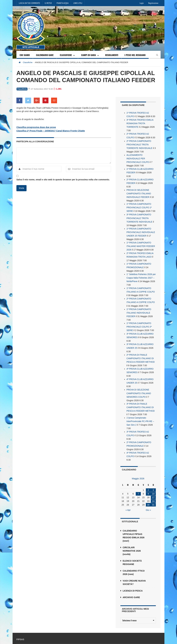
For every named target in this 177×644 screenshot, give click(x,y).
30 (148, 492)
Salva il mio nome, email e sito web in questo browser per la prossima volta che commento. (63, 179)
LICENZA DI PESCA (133, 578)
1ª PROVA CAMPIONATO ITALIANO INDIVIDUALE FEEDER (139, 305)
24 (153, 488)
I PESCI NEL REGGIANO (135, 55)
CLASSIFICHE (66, 55)
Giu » (148, 497)
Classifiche (28, 62)
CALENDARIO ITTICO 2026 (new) (134, 560)
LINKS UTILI (78, 3)
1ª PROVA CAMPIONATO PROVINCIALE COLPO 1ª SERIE (139, 204)
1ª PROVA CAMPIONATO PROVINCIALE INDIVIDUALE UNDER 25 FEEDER (141, 228)
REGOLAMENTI (112, 55)
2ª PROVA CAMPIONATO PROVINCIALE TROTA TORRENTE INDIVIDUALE (139, 143)
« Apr (128, 497)
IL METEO (48, 3)
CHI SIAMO (25, 55)
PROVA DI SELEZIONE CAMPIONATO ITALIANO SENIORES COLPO (139, 383)
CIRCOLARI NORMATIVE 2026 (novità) (132, 538)
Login (142, 3)
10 (153, 481)
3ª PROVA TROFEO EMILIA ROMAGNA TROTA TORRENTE (140, 123)
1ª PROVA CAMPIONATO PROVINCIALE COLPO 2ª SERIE (139, 319)
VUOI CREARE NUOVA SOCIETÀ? (134, 570)
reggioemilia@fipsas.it (143, 634)
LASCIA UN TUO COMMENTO (29, 3)
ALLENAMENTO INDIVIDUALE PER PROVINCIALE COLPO (138, 157)
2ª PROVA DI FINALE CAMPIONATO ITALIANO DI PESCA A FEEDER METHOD (141, 349)
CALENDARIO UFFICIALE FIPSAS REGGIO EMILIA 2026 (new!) (134, 523)
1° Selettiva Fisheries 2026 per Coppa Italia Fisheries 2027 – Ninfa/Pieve (141, 272)
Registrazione (153, 3)
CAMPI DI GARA (88, 55)
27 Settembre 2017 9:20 (42, 89)
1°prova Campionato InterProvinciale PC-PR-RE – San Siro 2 (140, 410)
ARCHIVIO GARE (131, 585)
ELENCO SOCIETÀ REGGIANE (132, 550)
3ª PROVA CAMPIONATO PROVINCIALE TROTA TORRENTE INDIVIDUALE (139, 214)
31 (153, 492)
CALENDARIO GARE (45, 55)
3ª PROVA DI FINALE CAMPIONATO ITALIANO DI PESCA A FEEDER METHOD (141, 396)
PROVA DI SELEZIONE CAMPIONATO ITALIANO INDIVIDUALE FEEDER (139, 190)
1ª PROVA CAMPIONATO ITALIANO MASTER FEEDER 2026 (141, 241)
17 (153, 485)
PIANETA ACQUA (63, 3)
